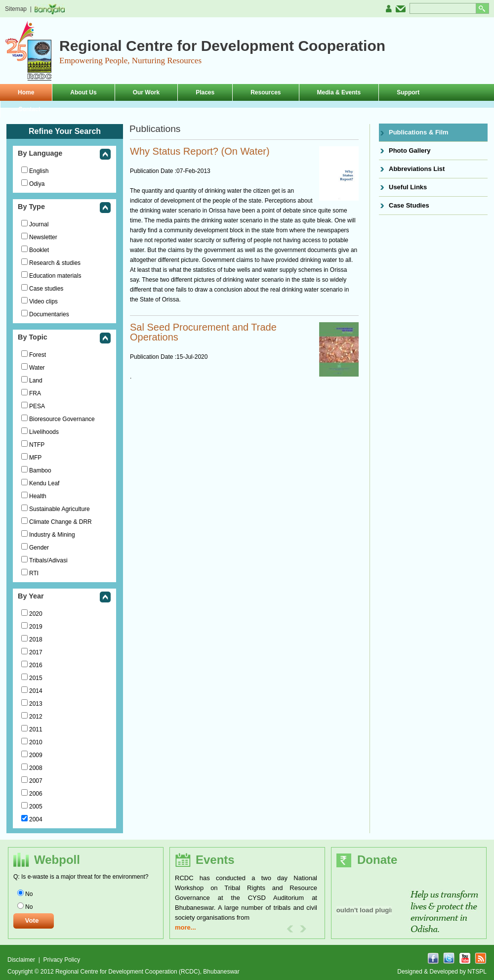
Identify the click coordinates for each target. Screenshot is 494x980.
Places (205, 92)
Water (37, 368)
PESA (37, 406)
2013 (36, 704)
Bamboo (40, 470)
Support (408, 92)
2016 (36, 665)
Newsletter (43, 237)
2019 (36, 627)
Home (26, 92)
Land (36, 381)
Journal (39, 224)
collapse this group (105, 155)
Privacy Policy (62, 960)
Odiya (37, 184)
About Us (83, 92)
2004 (36, 819)
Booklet (39, 250)
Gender (39, 548)
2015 (36, 678)
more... (185, 927)
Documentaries (49, 314)
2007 (36, 781)
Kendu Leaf (44, 483)
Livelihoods (44, 432)
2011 (36, 729)
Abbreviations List (417, 169)
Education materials (55, 276)
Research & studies (55, 263)
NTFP (37, 445)
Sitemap (16, 9)
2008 (36, 768)
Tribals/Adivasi (48, 560)
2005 (36, 807)
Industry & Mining (52, 535)
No (29, 894)
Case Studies (409, 205)
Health (38, 496)
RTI (34, 573)
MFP (35, 458)
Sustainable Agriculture (60, 509)
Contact (29, 109)
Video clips (43, 301)
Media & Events (339, 92)
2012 (36, 717)
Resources (266, 92)
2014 (36, 691)
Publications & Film (419, 132)
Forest (38, 355)
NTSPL (477, 972)
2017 (36, 652)
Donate (377, 860)
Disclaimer (22, 960)
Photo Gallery (410, 150)
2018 (36, 639)
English (39, 171)
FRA (35, 393)
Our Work (146, 92)
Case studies (46, 289)
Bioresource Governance (62, 419)
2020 (36, 614)
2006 (36, 794)
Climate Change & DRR (61, 522)
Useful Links (408, 187)
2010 (36, 742)
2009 (36, 755)
